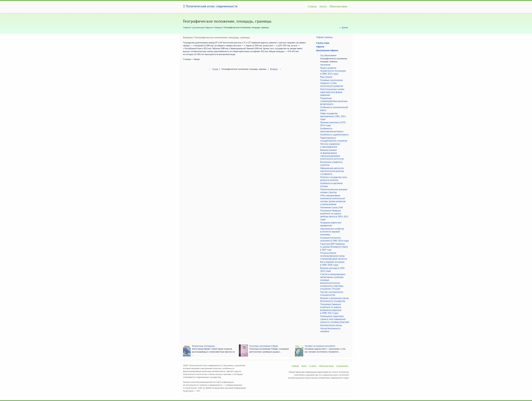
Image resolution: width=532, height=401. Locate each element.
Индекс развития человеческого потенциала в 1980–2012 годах (333, 71)
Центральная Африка (202, 28)
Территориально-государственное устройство (334, 139)
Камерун (218, 28)
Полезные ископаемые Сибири (264, 346)
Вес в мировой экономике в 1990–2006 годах (332, 263)
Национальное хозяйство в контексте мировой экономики (332, 232)
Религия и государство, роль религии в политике (334, 179)
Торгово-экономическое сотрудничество (332, 293)
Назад (215, 69)
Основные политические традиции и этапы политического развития (332, 83)
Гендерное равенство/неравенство (331, 224)
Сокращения (342, 366)
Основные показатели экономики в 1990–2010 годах (334, 239)
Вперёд (274, 69)
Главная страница (324, 37)
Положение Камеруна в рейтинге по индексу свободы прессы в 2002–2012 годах (334, 215)
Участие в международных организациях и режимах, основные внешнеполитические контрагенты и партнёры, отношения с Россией (333, 282)
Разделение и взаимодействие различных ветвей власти (334, 101)
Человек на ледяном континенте (320, 346)
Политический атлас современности (212, 6)
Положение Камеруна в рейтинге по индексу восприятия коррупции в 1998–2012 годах (331, 309)
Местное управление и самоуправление (330, 145)
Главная (187, 28)
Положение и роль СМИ (331, 207)
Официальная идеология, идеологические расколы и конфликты (332, 171)
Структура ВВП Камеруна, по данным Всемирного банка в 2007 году (334, 247)
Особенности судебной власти (334, 135)
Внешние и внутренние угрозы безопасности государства (334, 300)
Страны (312, 6)
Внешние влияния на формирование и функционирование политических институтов (332, 154)
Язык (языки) (326, 77)
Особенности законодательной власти (332, 130)
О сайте (313, 366)
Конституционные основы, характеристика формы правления (332, 92)
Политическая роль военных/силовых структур (334, 191)
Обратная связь (339, 6)
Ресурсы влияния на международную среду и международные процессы (334, 256)
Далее (345, 28)
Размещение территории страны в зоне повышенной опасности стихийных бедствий (335, 319)
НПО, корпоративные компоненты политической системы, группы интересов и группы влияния (333, 200)
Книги (323, 6)
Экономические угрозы (331, 325)
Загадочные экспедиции (203, 346)
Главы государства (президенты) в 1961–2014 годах (333, 116)
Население (325, 65)
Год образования (328, 55)
